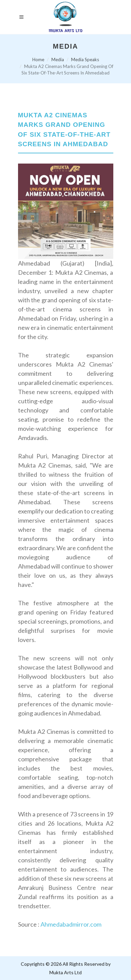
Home (38, 60)
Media (58, 60)
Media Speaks (85, 60)
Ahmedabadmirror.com (71, 924)
